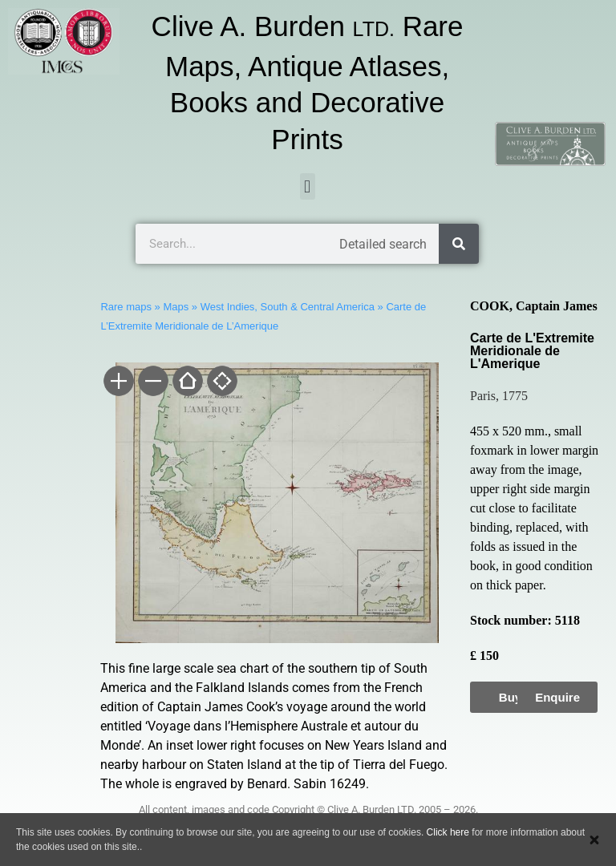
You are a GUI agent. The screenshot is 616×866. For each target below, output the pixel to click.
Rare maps (126, 307)
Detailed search (383, 244)
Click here (448, 832)
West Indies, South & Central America (288, 307)
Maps (176, 307)
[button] (308, 186)
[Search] (459, 244)
